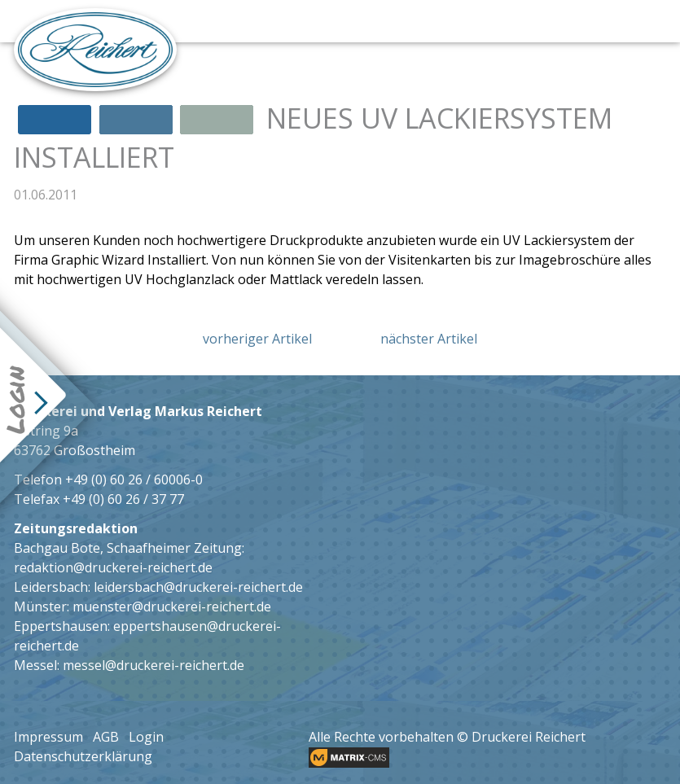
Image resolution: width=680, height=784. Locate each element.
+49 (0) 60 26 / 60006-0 (134, 480)
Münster (40, 607)
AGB (106, 737)
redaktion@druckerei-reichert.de (113, 567)
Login (146, 737)
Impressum (48, 737)
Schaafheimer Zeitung (174, 548)
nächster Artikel (429, 339)
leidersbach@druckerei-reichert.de (198, 587)
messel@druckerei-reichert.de (154, 665)
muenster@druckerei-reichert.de (172, 607)
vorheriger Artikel (257, 339)
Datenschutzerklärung (83, 756)
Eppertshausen (61, 626)
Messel (35, 665)
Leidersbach (51, 587)
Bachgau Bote (57, 548)
